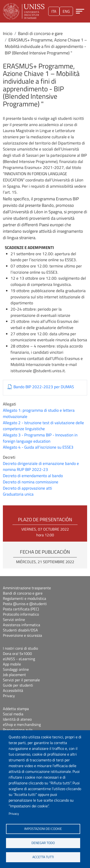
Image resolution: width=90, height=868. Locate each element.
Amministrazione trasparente (27, 588)
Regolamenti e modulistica (24, 598)
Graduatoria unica (18, 494)
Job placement (14, 675)
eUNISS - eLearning (19, 659)
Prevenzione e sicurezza (22, 635)
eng (66, 11)
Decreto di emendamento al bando (33, 476)
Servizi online (14, 619)
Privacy (14, 814)
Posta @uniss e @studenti (25, 604)
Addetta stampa (16, 709)
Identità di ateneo (17, 719)
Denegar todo (43, 843)
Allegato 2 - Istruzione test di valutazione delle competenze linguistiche (43, 426)
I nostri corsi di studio (20, 648)
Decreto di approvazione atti (27, 488)
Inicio (8, 33)
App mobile (12, 664)
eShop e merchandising (22, 724)
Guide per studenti (18, 685)
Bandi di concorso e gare (40, 33)
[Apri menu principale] (80, 11)
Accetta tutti (43, 857)
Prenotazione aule (18, 730)
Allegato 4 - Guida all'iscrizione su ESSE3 (38, 447)
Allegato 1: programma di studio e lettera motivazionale (39, 413)
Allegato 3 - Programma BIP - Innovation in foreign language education (40, 438)
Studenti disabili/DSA (20, 630)
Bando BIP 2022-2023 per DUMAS (44, 387)
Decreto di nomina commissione (31, 482)
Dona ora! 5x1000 (17, 654)
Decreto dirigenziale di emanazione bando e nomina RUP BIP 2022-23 (41, 467)
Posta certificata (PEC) (21, 609)
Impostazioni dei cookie (43, 829)
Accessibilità (13, 690)
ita (54, 11)
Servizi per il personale (21, 680)
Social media (13, 714)
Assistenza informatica (21, 625)
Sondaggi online (16, 669)
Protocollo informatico (21, 614)
